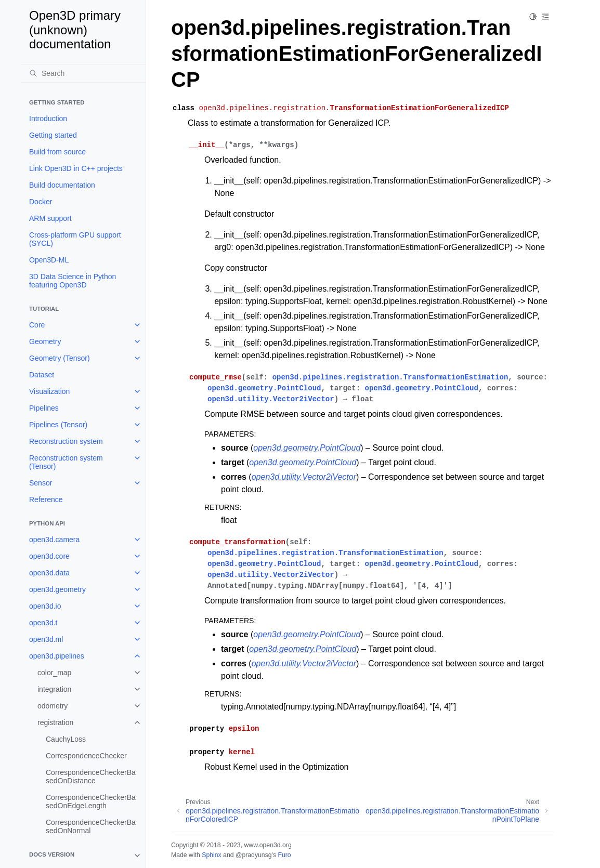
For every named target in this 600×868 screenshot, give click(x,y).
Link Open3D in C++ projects (76, 168)
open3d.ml (46, 639)
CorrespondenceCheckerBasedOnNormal (91, 826)
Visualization (49, 391)
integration (54, 689)
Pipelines (44, 408)
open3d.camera (54, 540)
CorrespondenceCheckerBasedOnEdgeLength (91, 801)
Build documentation (62, 185)
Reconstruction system (66, 441)
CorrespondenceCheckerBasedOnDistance (91, 777)
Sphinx (211, 855)
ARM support (50, 218)
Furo (284, 855)
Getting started (53, 135)
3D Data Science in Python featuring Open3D (73, 281)
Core (37, 325)
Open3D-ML (49, 260)
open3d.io (45, 606)
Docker (41, 202)
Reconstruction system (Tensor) (66, 462)
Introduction (48, 119)
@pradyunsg (254, 855)
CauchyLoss (66, 739)
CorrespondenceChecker (86, 756)
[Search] (83, 73)
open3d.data (49, 573)
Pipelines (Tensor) (58, 425)
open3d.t (43, 623)
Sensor (41, 483)
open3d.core (49, 556)
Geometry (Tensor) (60, 358)
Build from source (57, 152)
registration (55, 722)
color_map (54, 673)
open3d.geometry (57, 589)
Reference (46, 499)
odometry (53, 706)
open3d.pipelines (57, 656)
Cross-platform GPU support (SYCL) (75, 239)
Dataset (42, 375)
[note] (83, 856)
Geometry (45, 341)
